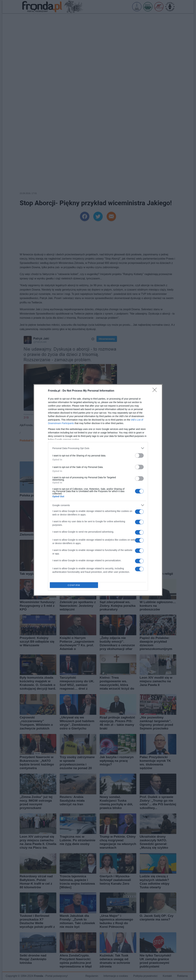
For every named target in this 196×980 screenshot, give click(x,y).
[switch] (139, 455)
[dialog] (98, 490)
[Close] (156, 391)
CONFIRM (74, 585)
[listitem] (98, 448)
